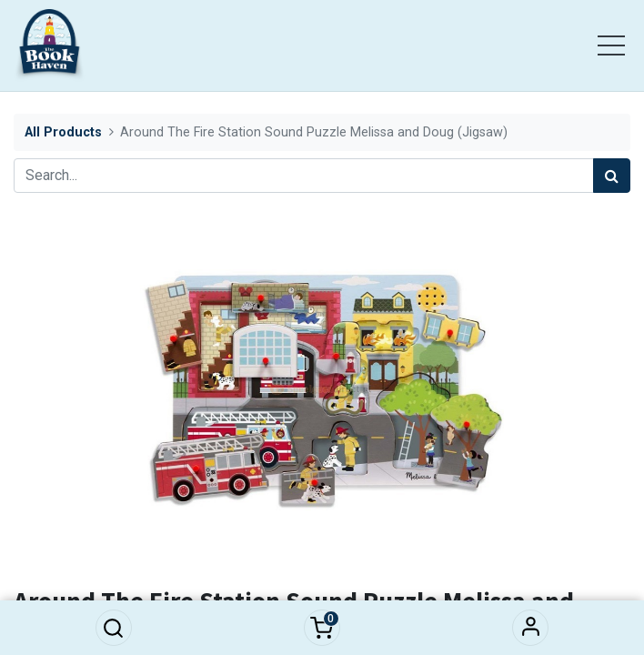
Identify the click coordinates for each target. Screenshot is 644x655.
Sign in (530, 628)
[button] (114, 628)
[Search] (612, 176)
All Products (63, 132)
